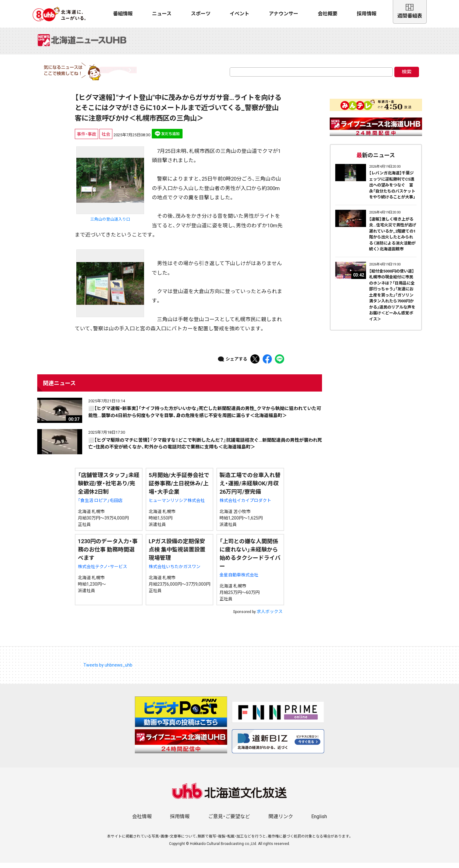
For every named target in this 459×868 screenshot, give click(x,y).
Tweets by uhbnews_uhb (108, 670)
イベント (240, 14)
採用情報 (367, 14)
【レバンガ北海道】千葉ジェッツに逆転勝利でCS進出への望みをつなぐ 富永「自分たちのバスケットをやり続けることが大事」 (392, 190)
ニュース (162, 14)
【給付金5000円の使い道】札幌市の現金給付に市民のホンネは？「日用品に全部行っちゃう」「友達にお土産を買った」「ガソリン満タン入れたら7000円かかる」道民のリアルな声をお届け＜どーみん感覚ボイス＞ (392, 300)
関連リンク (281, 822)
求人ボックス (270, 617)
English (319, 822)
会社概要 (328, 14)
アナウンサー (284, 14)
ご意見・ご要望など (229, 822)
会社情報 (142, 822)
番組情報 (123, 14)
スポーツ (201, 14)
